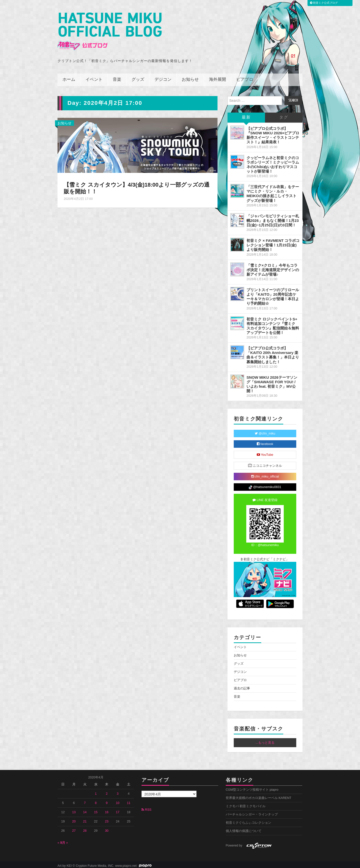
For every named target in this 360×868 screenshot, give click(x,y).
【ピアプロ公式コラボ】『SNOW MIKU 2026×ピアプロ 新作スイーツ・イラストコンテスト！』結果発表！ (273, 133)
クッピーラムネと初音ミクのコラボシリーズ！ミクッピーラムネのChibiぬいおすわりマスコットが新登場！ (273, 162)
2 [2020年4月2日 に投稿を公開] (107, 791)
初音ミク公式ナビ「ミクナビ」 (265, 557)
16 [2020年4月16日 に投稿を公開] (107, 810)
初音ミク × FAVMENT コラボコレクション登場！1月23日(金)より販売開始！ (273, 243)
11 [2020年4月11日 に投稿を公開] (128, 801)
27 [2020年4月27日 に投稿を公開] (74, 828)
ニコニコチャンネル (265, 463)
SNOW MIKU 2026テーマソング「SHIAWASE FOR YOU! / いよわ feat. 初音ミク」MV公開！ (272, 382)
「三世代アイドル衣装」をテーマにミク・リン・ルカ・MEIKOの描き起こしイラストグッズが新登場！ (273, 191)
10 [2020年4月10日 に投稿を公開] (118, 801)
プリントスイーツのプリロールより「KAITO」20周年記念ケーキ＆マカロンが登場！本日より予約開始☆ (273, 294)
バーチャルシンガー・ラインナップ (252, 812)
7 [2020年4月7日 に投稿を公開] (85, 801)
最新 (246, 115)
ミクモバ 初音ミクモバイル (246, 804)
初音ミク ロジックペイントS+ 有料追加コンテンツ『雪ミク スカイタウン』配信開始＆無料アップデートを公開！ (273, 324)
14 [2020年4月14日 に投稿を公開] (85, 810)
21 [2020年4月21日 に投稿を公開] (85, 819)
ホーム (69, 77)
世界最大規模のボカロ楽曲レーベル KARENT (259, 796)
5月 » (64, 840)
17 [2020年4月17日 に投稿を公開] (118, 810)
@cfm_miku (265, 431)
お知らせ (190, 77)
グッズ (138, 77)
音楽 (117, 77)
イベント (94, 77)
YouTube (265, 453)
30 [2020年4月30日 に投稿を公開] (107, 828)
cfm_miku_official (265, 474)
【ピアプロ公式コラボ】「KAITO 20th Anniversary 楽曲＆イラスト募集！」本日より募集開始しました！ (273, 353)
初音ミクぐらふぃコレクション (248, 820)
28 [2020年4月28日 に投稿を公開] (85, 828)
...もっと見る (265, 740)
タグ (284, 115)
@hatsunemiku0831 (265, 485)
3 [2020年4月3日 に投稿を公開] (118, 791)
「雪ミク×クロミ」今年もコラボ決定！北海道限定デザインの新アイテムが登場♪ (273, 268)
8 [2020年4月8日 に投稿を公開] (96, 801)
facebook (265, 442)
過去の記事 (242, 686)
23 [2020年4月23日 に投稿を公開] (107, 819)
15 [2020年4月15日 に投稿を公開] (96, 810)
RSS (146, 807)
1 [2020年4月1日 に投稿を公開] (96, 791)
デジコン (163, 77)
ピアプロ (245, 77)
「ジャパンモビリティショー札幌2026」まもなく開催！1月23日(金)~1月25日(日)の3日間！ (273, 218)
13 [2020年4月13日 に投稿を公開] (74, 810)
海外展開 (217, 77)
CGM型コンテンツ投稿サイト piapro (252, 787)
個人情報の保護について (244, 829)
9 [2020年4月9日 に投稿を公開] (107, 801)
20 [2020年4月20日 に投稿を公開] (74, 819)
